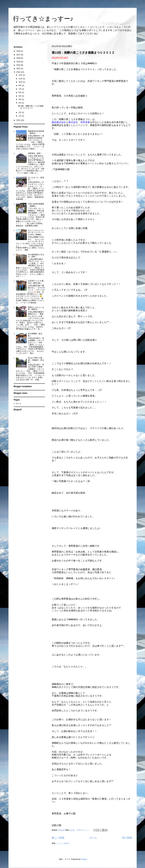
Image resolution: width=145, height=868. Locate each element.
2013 (19, 69)
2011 (19, 120)
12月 (21, 75)
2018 (19, 51)
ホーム (93, 838)
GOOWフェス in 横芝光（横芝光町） (36, 282)
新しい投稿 (58, 838)
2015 (19, 62)
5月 (20, 96)
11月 (21, 79)
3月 (20, 103)
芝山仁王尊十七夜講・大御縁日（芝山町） (36, 360)
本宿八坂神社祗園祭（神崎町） (36, 205)
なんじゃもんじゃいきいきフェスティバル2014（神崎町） (36, 232)
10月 (21, 82)
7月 (20, 89)
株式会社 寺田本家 (79, 122)
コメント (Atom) (63, 843)
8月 (20, 85)
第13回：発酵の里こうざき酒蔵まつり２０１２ (83, 53)
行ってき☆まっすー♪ (43, 19)
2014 (19, 65)
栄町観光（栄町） (35, 153)
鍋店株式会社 (59, 122)
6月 (20, 92)
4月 (20, 99)
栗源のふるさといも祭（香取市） (36, 308)
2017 (19, 55)
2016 (19, 58)
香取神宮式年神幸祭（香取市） (36, 132)
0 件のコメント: (83, 830)
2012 (19, 72)
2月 (20, 112)
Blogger (84, 859)
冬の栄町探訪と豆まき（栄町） (36, 256)
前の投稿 (127, 838)
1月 (20, 116)
